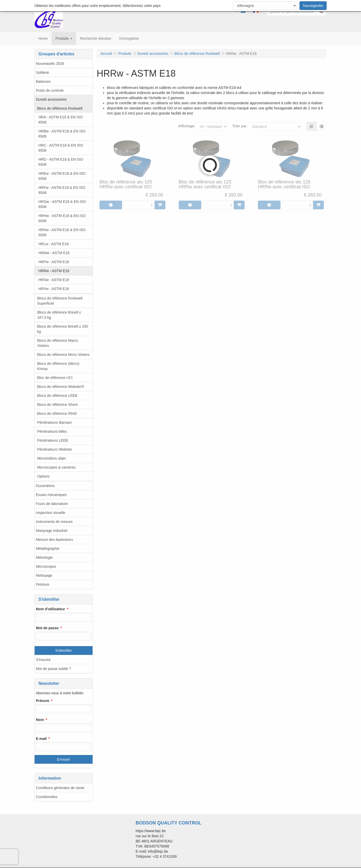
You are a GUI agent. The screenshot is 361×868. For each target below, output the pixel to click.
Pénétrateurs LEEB (53, 440)
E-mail (41, 739)
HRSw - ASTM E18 (54, 280)
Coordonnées (47, 797)
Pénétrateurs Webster (55, 449)
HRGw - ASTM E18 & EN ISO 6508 (62, 204)
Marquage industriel (52, 531)
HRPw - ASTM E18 (54, 262)
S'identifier (64, 650)
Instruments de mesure (54, 522)
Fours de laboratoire (52, 504)
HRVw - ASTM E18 (54, 289)
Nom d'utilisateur (51, 609)
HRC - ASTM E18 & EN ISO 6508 (61, 148)
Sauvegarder (313, 6)
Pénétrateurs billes (52, 431)
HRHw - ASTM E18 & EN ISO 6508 (62, 218)
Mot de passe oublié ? (53, 669)
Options (43, 476)
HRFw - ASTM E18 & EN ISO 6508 (62, 190)
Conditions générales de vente (60, 788)
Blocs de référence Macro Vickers (58, 343)
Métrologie (44, 557)
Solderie (42, 73)
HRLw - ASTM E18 (53, 244)
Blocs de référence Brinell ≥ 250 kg (63, 329)
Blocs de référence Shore (57, 405)
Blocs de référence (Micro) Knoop (58, 366)
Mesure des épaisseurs (54, 540)
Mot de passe (47, 628)
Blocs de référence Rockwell (60, 108)
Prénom (43, 701)
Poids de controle (50, 90)
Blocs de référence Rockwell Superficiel (60, 301)
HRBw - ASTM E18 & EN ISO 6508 (62, 134)
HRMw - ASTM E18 (54, 253)
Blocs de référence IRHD (57, 414)
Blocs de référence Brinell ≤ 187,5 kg (59, 315)
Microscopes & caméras (56, 467)
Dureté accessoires (51, 99)
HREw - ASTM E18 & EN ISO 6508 (62, 176)
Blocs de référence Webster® (61, 387)
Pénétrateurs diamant (54, 422)
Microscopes (46, 566)
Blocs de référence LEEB (57, 396)
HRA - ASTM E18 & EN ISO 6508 (61, 120)
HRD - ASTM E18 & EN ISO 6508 (61, 162)
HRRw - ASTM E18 (54, 271)
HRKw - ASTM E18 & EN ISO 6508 (62, 232)
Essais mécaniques (51, 495)
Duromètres (45, 486)
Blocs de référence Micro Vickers (63, 355)
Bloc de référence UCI (55, 378)
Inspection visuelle (51, 513)
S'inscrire (43, 660)
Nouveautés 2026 (50, 64)
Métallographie (48, 549)
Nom (40, 720)
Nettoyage (44, 575)
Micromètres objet (51, 458)
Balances (43, 81)
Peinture (43, 584)
